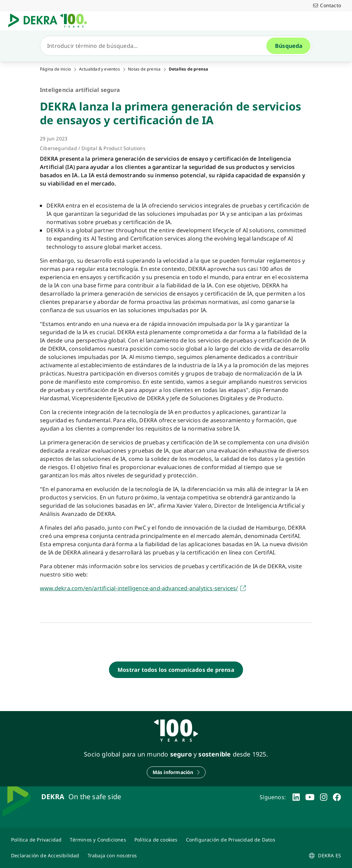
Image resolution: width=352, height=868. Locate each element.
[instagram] (324, 797)
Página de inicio (55, 69)
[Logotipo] (51, 21)
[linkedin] (296, 797)
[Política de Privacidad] (36, 840)
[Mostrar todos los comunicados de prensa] (176, 670)
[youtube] (310, 797)
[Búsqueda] (156, 46)
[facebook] (337, 797)
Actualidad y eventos (100, 69)
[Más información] (176, 772)
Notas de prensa (144, 69)
